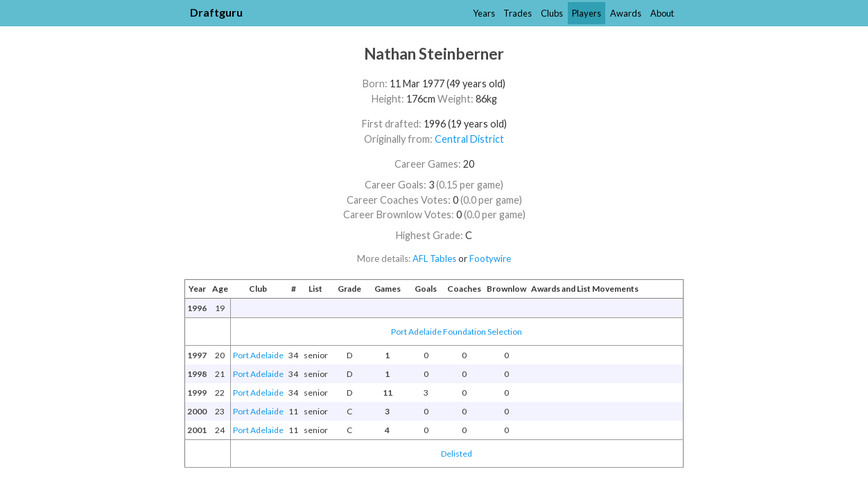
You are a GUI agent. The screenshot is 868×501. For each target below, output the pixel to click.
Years (484, 13)
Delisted (457, 454)
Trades (518, 13)
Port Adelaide (258, 355)
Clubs (552, 13)
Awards (626, 13)
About (662, 13)
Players (587, 13)
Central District (469, 139)
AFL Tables (434, 258)
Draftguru (216, 12)
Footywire (490, 258)
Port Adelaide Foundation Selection (457, 332)
